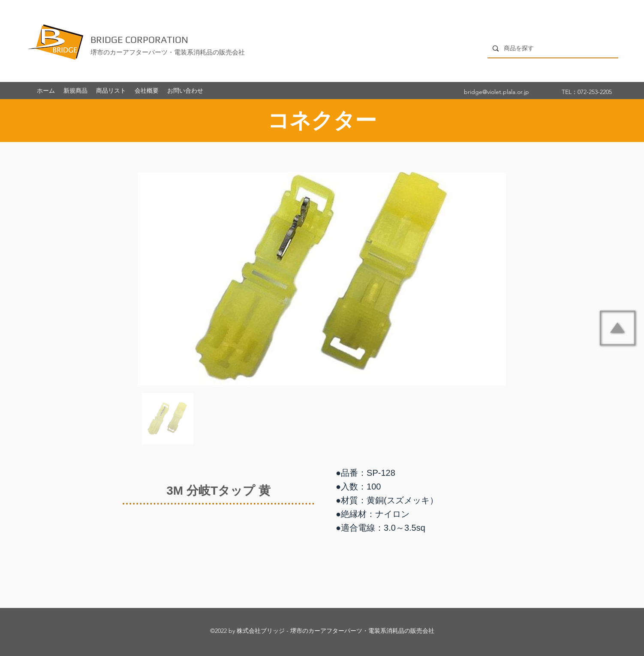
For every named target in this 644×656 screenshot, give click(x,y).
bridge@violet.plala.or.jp (497, 92)
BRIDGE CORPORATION (139, 39)
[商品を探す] (552, 48)
